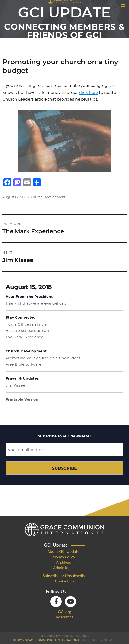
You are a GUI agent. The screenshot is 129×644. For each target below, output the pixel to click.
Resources (64, 617)
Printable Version (22, 400)
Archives (63, 562)
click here (89, 93)
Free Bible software (23, 365)
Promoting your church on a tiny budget (43, 358)
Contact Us (64, 581)
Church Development (48, 197)
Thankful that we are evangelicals (36, 304)
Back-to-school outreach (28, 331)
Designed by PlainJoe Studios (64, 636)
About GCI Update (63, 551)
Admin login (63, 568)
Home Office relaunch (26, 325)
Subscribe (64, 468)
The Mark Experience (24, 337)
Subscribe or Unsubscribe (64, 576)
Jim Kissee (15, 386)
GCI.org (64, 612)
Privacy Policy (63, 557)
